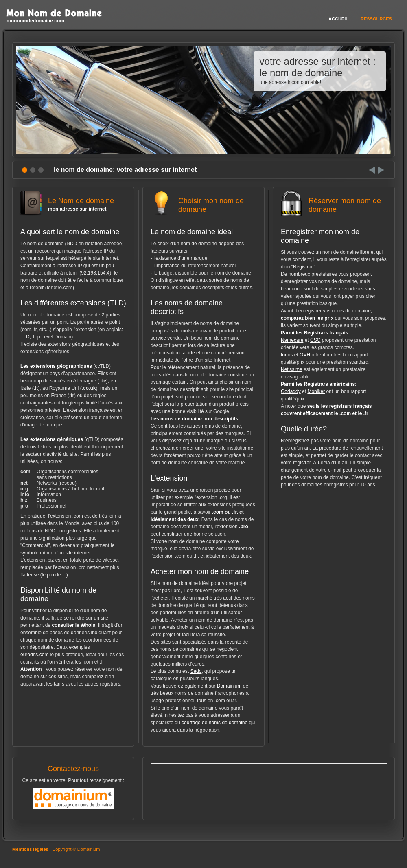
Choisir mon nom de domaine (203, 209)
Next (381, 170)
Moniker (316, 391)
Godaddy (291, 391)
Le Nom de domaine (73, 204)
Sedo (196, 671)
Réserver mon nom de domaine (334, 209)
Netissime (292, 369)
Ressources (376, 19)
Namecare (292, 340)
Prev (372, 170)
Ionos (287, 355)
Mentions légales (30, 849)
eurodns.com (34, 655)
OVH (305, 355)
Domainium (229, 686)
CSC (315, 340)
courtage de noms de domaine (214, 723)
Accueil (338, 19)
